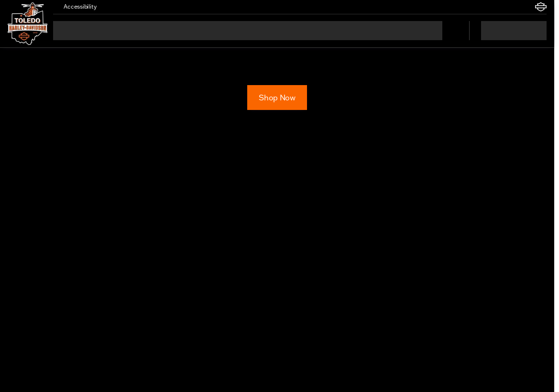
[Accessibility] (76, 7)
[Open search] (450, 31)
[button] (117, 7)
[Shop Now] (277, 98)
